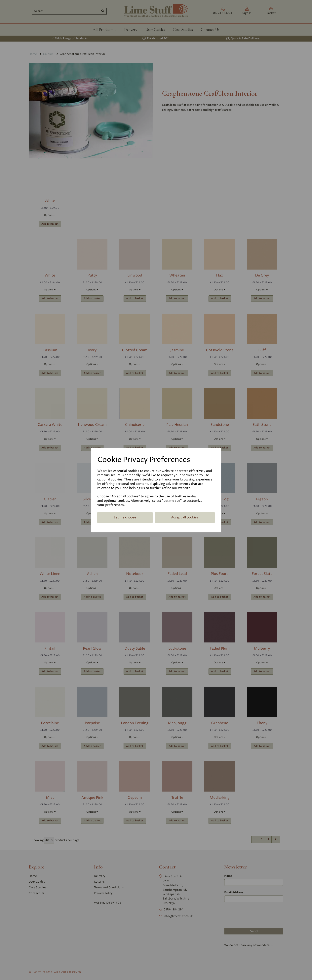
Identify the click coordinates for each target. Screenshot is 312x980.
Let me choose (125, 517)
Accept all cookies (185, 517)
